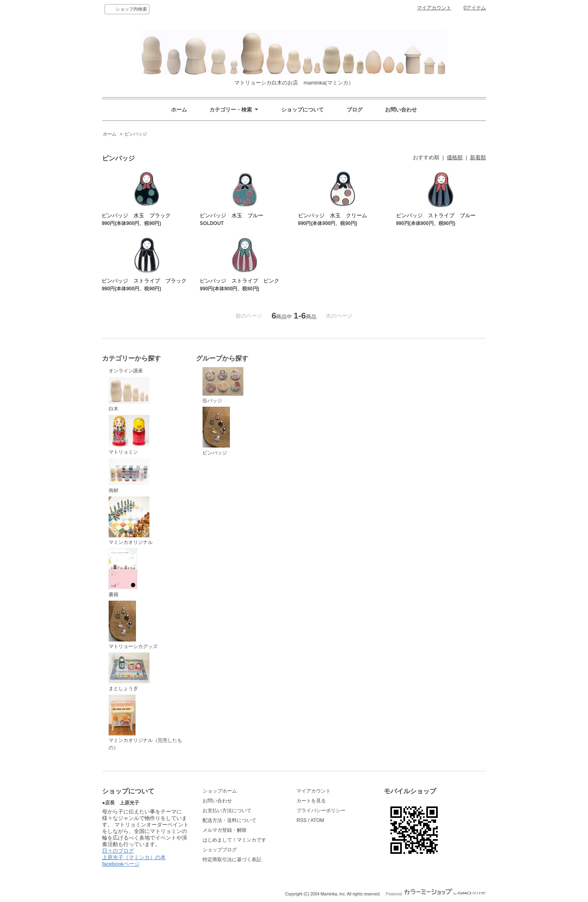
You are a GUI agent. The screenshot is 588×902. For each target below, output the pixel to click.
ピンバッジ (136, 134)
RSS (302, 820)
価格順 (455, 157)
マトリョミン (129, 435)
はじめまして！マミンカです (234, 840)
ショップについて (303, 110)
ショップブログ (220, 850)
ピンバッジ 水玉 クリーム (333, 215)
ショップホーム (220, 791)
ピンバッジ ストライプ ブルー (436, 215)
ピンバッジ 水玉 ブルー (232, 215)
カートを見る (311, 801)
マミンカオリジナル (131, 521)
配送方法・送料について (229, 820)
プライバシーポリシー (321, 811)
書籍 (123, 573)
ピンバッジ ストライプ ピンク (239, 281)
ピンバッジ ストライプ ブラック (144, 281)
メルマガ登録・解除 (225, 830)
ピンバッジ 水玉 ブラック (136, 215)
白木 (129, 394)
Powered (436, 894)
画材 (129, 476)
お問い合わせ (401, 110)
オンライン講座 (126, 371)
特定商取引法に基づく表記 (232, 860)
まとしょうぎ (129, 672)
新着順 (478, 157)
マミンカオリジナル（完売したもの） (145, 723)
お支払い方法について (227, 811)
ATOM (317, 820)
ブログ (355, 110)
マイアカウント (434, 8)
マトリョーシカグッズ (133, 625)
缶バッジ (223, 385)
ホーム (179, 110)
